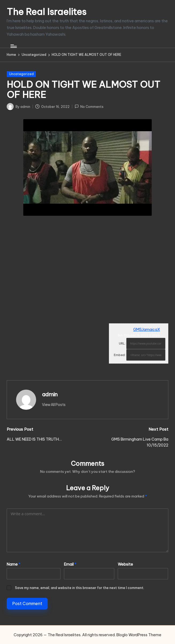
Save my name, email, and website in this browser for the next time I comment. (80, 588)
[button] (54, 405)
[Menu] (13, 46)
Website (125, 564)
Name (14, 564)
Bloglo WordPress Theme (139, 635)
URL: (122, 343)
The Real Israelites (47, 12)
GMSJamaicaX (147, 330)
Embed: (120, 355)
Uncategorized (21, 74)
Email (70, 564)
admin (50, 394)
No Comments (89, 106)
